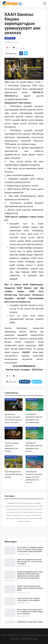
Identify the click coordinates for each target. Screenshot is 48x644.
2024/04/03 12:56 (11, 400)
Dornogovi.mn (14, 635)
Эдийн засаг (10, 38)
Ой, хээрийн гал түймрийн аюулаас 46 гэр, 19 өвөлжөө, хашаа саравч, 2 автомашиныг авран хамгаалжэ (30, 549)
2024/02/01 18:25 (32, 400)
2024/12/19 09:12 (11, 428)
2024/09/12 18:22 (11, 457)
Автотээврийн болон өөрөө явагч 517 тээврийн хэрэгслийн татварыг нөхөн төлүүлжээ (30, 612)
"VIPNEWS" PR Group (29, 639)
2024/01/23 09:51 (32, 428)
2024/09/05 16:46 (32, 457)
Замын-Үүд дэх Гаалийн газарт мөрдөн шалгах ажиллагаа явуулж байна (30, 588)
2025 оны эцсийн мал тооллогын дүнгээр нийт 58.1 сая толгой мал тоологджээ (30, 562)
